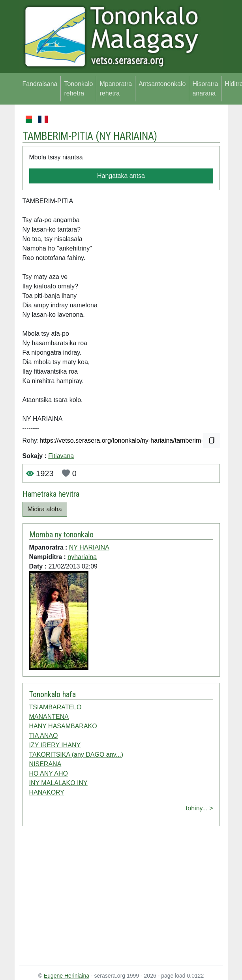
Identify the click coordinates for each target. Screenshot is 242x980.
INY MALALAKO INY (58, 783)
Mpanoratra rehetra (116, 89)
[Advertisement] (121, 897)
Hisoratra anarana (205, 89)
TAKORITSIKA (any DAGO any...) (76, 755)
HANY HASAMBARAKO (63, 726)
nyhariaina (82, 557)
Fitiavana (61, 456)
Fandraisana (40, 84)
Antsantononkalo (162, 84)
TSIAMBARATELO (55, 707)
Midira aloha (45, 509)
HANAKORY (47, 792)
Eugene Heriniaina (67, 976)
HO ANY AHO (49, 773)
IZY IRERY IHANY (55, 745)
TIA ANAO (44, 736)
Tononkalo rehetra (78, 89)
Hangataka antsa (121, 176)
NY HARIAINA (127, 136)
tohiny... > (200, 808)
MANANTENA (49, 717)
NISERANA (45, 764)
